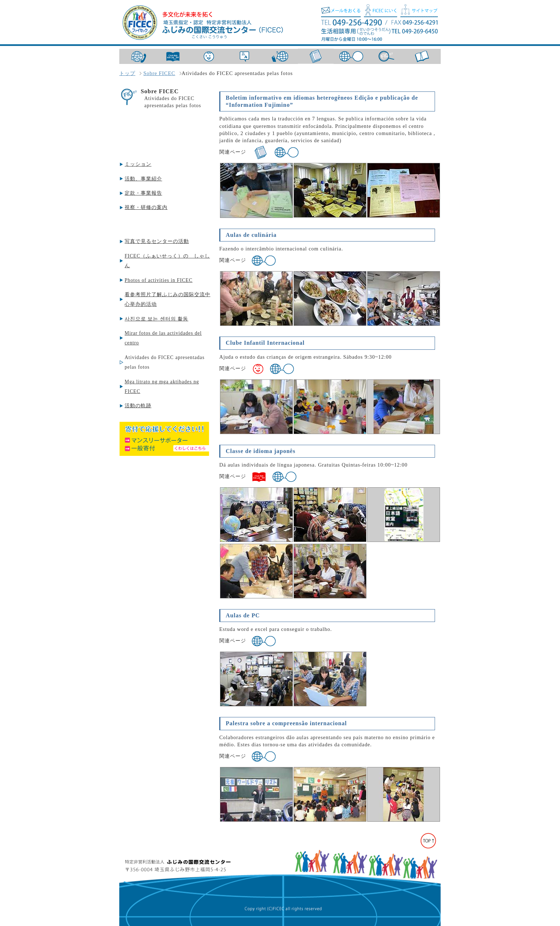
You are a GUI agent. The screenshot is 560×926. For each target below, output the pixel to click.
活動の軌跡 (138, 406)
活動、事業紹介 (143, 179)
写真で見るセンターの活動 (157, 241)
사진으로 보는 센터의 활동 (156, 319)
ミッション (138, 164)
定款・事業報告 (143, 193)
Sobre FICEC (159, 73)
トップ (127, 73)
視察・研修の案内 (146, 207)
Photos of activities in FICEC (159, 280)
